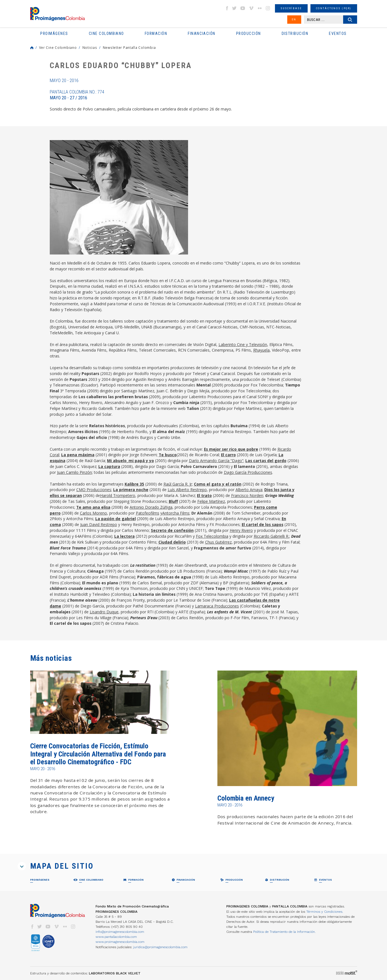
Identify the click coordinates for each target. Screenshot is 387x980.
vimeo (251, 8)
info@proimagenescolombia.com (120, 932)
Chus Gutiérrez (218, 542)
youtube (243, 8)
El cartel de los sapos (263, 524)
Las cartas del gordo (266, 461)
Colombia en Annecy (246, 798)
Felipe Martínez (211, 501)
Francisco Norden (247, 495)
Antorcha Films (176, 513)
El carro (228, 455)
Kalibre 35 (134, 484)
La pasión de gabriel (116, 519)
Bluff (173, 501)
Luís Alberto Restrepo (187, 490)
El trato (204, 495)
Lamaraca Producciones (217, 606)
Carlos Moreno (93, 513)
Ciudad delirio (172, 542)
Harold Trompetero (118, 495)
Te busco (168, 455)
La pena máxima (78, 455)
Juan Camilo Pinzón (74, 472)
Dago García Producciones (248, 472)
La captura (109, 466)
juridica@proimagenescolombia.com (160, 947)
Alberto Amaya (249, 490)
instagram (268, 8)
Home (32, 48)
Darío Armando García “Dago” (216, 461)
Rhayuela (261, 350)
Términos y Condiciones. (325, 912)
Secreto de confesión (172, 530)
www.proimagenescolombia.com (120, 942)
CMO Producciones (94, 490)
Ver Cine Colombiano (58, 47)
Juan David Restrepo (99, 524)
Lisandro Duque (104, 612)
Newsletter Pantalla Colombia (129, 47)
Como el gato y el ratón (218, 484)
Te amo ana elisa (93, 507)
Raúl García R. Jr (178, 484)
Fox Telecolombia (212, 536)
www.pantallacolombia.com (116, 937)
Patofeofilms (148, 513)
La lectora (124, 536)
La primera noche (131, 490)
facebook (227, 8)
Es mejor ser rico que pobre (231, 449)
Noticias (90, 47)
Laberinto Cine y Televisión (243, 344)
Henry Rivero (241, 530)
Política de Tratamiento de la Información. (284, 932)
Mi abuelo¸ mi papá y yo (130, 461)
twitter (234, 8)
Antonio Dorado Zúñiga (151, 507)
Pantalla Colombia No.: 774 (77, 95)
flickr (260, 8)
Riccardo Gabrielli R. (271, 536)
